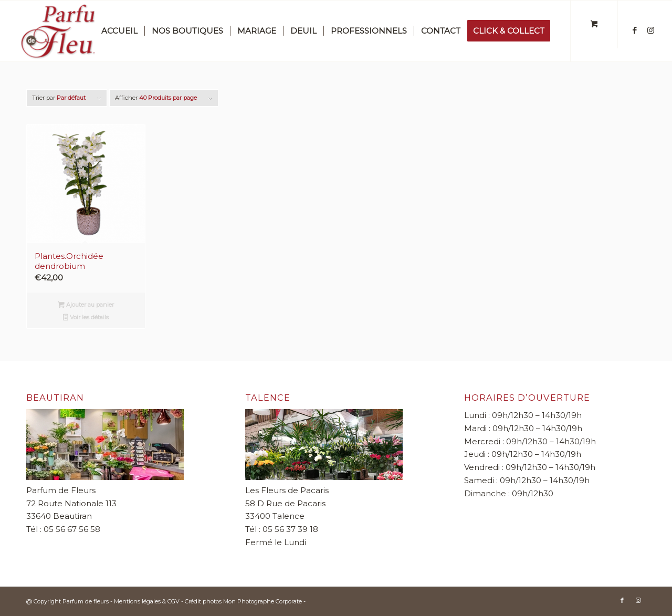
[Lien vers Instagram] (650, 30)
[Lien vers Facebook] (635, 30)
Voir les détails (86, 318)
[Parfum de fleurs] (89, 31)
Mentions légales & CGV (148, 601)
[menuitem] (119, 31)
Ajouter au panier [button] (86, 306)
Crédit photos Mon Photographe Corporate (243, 601)
